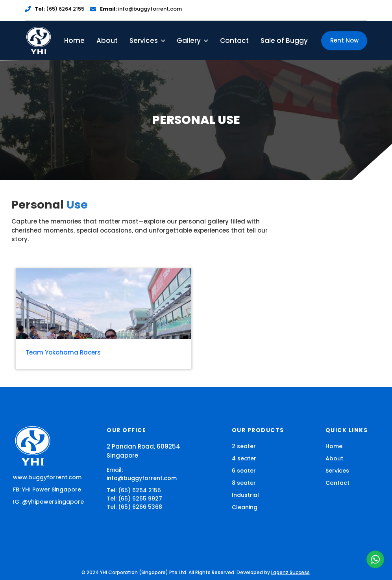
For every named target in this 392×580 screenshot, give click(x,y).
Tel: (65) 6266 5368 (134, 503)
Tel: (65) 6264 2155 (134, 486)
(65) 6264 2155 (59, 7)
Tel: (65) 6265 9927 (134, 495)
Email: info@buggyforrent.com (142, 470)
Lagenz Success (290, 568)
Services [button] (147, 36)
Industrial (245, 491)
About (107, 36)
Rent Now (344, 36)
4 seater (244, 454)
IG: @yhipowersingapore (48, 498)
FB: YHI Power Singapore (47, 486)
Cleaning (245, 503)
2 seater (244, 442)
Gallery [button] (192, 36)
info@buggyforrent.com (141, 7)
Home (74, 36)
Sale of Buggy (284, 36)
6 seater (244, 467)
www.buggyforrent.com (47, 473)
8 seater (244, 479)
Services (337, 467)
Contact (234, 36)
